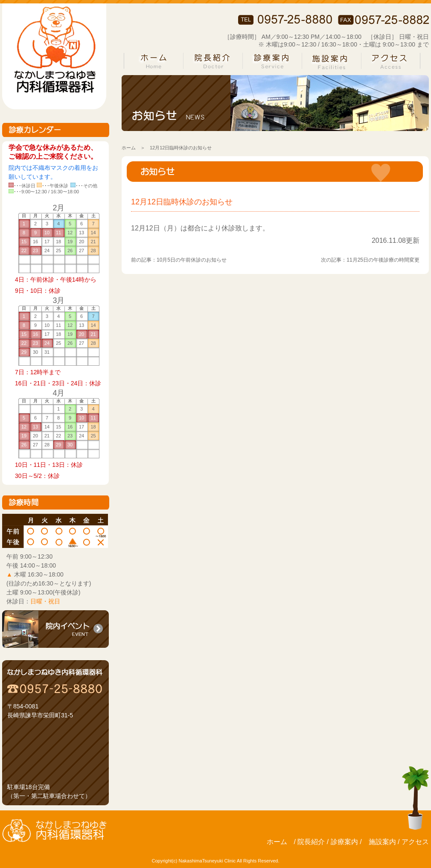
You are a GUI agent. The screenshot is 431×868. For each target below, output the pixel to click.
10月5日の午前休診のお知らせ (192, 260)
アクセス (415, 842)
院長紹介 (311, 842)
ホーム (129, 148)
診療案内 (344, 842)
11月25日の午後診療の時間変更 (383, 260)
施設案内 (382, 842)
